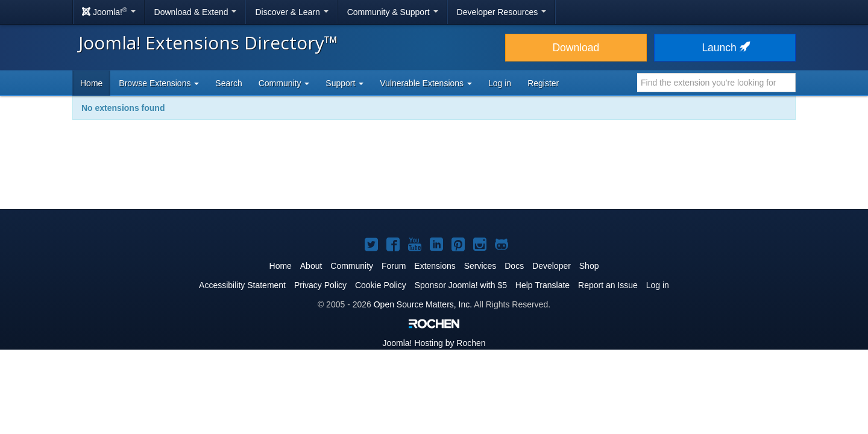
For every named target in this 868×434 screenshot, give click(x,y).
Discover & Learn (291, 12)
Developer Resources (502, 12)
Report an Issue (608, 285)
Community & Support (393, 12)
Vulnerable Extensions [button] (426, 83)
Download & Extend (196, 12)
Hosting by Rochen (434, 343)
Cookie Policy (381, 285)
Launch (725, 48)
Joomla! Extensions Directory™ (208, 42)
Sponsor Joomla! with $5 (461, 285)
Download (576, 48)
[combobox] (716, 83)
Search (228, 83)
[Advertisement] (434, 172)
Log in (500, 83)
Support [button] (344, 83)
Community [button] (284, 83)
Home (91, 83)
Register (543, 83)
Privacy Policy (320, 285)
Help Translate (542, 285)
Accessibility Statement (242, 285)
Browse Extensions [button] (159, 83)
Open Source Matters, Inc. (423, 304)
